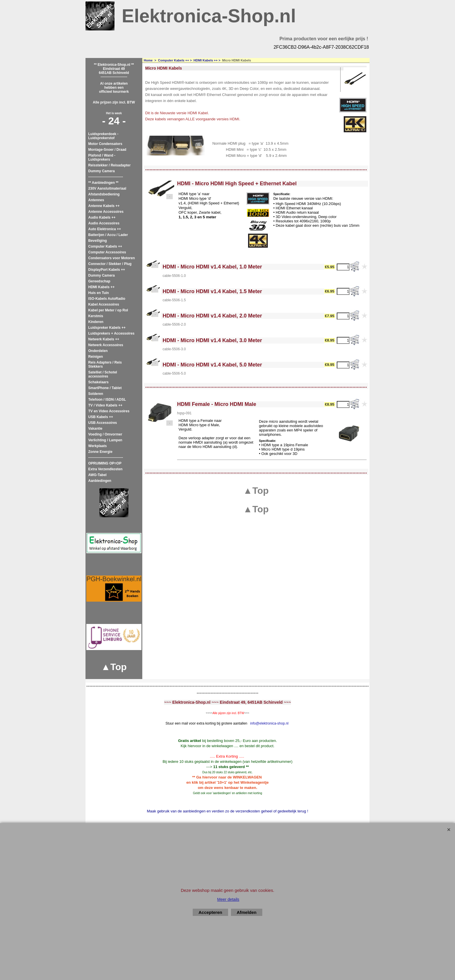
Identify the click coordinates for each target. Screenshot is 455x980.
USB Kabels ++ (101, 417)
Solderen (96, 394)
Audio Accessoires (104, 223)
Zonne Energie (100, 452)
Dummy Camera (102, 171)
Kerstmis (96, 316)
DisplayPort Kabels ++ (107, 270)
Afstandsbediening (104, 194)
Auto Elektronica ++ (105, 229)
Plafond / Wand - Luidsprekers (102, 157)
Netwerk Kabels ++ (104, 339)
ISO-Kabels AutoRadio (107, 299)
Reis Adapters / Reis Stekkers (105, 364)
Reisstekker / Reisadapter (110, 165)
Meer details (228, 899)
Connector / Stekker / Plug (110, 264)
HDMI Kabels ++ (102, 287)
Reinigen (96, 357)
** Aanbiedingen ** (103, 183)
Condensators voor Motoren (112, 258)
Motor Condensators (105, 144)
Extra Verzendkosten (105, 469)
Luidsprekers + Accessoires (111, 333)
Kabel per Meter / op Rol (108, 310)
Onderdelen (98, 351)
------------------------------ (106, 177)
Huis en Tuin (99, 293)
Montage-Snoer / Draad (107, 150)
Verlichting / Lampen (105, 440)
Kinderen (96, 322)
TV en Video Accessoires (109, 411)
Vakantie (95, 429)
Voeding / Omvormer (105, 434)
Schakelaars (99, 382)
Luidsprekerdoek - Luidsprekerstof (103, 136)
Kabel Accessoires (104, 304)
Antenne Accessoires (106, 212)
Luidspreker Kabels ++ (107, 328)
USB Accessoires (103, 423)
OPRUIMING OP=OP (105, 463)
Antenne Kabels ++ (104, 206)
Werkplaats (98, 446)
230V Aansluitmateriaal (107, 188)
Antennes (96, 200)
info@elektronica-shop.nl (269, 723)
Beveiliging (98, 241)
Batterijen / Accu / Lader (108, 235)
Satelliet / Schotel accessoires (103, 374)
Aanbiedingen (100, 481)
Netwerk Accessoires (106, 345)
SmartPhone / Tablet (105, 388)
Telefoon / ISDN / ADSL (107, 400)
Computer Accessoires (107, 252)
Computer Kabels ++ (105, 246)
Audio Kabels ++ (102, 217)
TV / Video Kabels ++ (105, 405)
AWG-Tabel (98, 475)
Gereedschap (99, 281)
